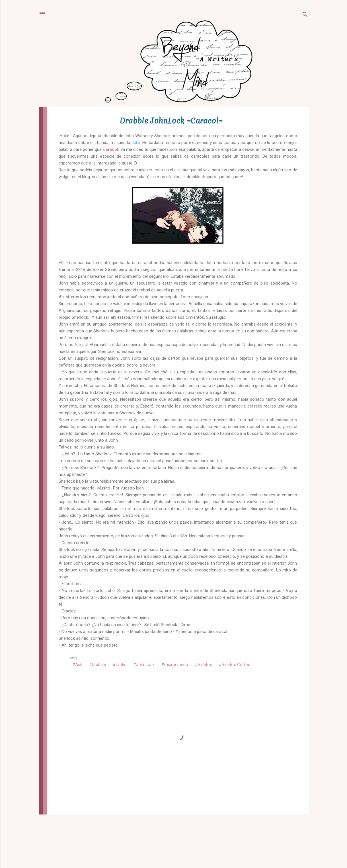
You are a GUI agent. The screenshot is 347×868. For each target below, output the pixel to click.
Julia (136, 143)
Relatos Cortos (236, 665)
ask (177, 170)
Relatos (205, 665)
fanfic (121, 665)
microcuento (176, 665)
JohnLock (145, 665)
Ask (79, 665)
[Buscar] (305, 16)
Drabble (99, 665)
